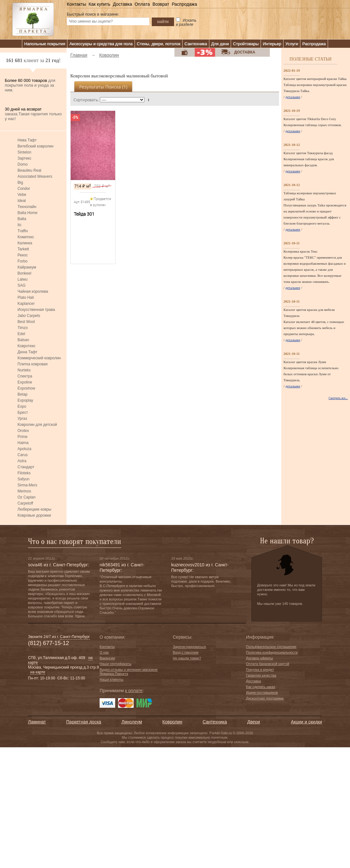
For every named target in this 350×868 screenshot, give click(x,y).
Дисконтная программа (265, 698)
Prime (22, 437)
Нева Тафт (27, 140)
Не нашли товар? (187, 658)
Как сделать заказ (260, 687)
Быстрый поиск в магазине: (93, 14)
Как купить (99, 4)
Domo (23, 164)
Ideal (22, 201)
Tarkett (23, 249)
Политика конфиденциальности (272, 652)
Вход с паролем (186, 652)
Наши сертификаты (115, 664)
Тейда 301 (84, 214)
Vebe (22, 195)
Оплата (142, 4)
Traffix (23, 231)
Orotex (23, 431)
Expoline (25, 382)
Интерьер (272, 44)
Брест (23, 412)
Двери (254, 722)
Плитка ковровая (33, 364)
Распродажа (185, 4)
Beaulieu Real (29, 170)
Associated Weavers (35, 176)
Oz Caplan (27, 497)
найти (163, 21)
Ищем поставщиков (262, 692)
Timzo (23, 328)
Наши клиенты (112, 679)
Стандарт (26, 467)
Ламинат (37, 722)
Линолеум (132, 722)
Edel (21, 334)
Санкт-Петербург (75, 637)
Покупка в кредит (260, 670)
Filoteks (24, 473)
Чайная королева (33, 291)
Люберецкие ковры (34, 509)
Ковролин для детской (37, 425)
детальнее (293, 97)
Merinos (24, 491)
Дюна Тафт (27, 352)
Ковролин (172, 722)
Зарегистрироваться (189, 647)
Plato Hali (26, 298)
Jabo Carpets (29, 316)
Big (20, 183)
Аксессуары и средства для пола (101, 44)
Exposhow (26, 388)
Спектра (25, 376)
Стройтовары (246, 44)
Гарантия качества (261, 675)
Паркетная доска (84, 722)
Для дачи (220, 44)
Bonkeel (24, 273)
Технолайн (27, 207)
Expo (22, 406)
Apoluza (24, 449)
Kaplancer (26, 304)
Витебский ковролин (35, 146)
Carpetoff (25, 503)
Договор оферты (259, 658)
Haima (23, 443)
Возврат (161, 4)
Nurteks (24, 370)
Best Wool (26, 322)
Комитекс (26, 237)
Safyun (23, 479)
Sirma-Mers (27, 485)
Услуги (292, 44)
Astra (22, 461)
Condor (24, 189)
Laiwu (22, 279)
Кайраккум (27, 267)
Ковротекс (27, 346)
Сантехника (196, 44)
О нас (104, 652)
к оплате (134, 691)
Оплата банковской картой (268, 664)
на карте (38, 672)
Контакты (76, 4)
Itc (20, 225)
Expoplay (25, 400)
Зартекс (24, 158)
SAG (21, 285)
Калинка (25, 243)
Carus (23, 455)
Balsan (23, 340)
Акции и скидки (306, 722)
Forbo (22, 261)
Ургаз (22, 419)
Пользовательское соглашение (271, 647)
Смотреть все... (338, 398)
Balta (22, 219)
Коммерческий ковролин (39, 358)
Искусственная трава (36, 310)
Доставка (122, 4)
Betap (22, 394)
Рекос (23, 255)
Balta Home (28, 213)
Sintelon (24, 152)
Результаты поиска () (103, 87)
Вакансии (107, 658)
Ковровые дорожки (34, 515)
